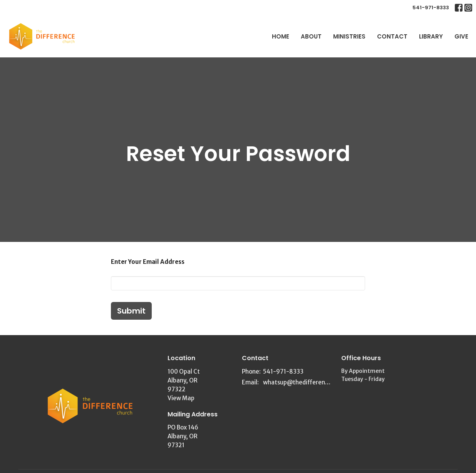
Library (431, 36)
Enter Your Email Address (148, 262)
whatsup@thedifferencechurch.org (298, 382)
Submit (131, 311)
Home (281, 36)
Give (461, 36)
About (311, 36)
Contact (392, 36)
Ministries (349, 36)
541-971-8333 (431, 8)
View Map (181, 398)
